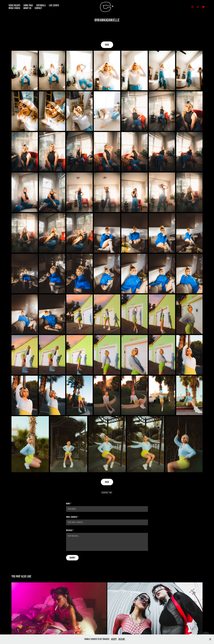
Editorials (41, 5)
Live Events (54, 5)
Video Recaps (14, 5)
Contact (38, 8)
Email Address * (72, 517)
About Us (27, 8)
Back (107, 45)
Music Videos (14, 8)
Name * (69, 504)
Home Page (28, 5)
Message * (70, 530)
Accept (114, 639)
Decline (122, 639)
